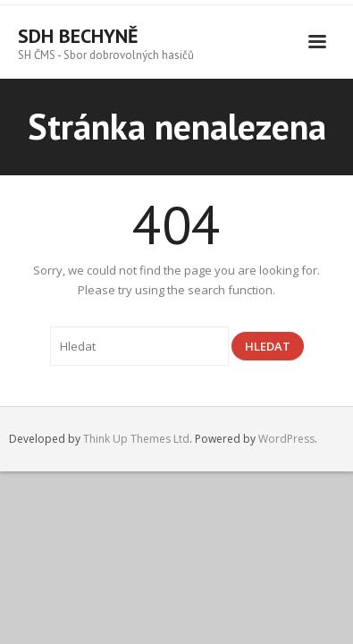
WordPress (286, 439)
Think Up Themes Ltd (136, 439)
